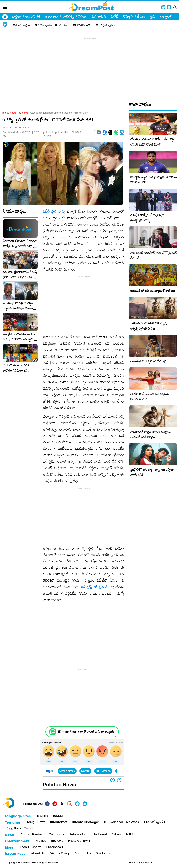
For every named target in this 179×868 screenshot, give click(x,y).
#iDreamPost (82, 25)
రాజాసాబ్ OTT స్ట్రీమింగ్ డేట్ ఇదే (148, 361)
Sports (37, 847)
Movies (41, 841)
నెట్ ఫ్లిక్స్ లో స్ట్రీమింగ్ (94, 587)
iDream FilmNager (86, 822)
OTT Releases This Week (122, 822)
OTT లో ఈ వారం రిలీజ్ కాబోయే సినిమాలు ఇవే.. (16, 368)
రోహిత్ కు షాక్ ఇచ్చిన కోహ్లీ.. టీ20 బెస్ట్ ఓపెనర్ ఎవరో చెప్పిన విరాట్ (152, 142)
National (101, 835)
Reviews (57, 841)
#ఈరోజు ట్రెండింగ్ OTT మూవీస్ (51, 25)
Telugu (58, 816)
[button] (119, 780)
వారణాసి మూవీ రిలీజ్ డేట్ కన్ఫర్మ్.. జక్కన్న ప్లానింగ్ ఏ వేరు (150, 326)
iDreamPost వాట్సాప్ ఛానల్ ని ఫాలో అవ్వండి (86, 732)
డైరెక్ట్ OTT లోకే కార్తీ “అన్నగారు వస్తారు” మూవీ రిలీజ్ (152, 472)
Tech (23, 847)
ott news (23, 113)
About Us (38, 853)
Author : (16, 128)
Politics (131, 835)
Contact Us (83, 853)
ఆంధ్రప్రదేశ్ (33, 16)
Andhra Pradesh (32, 835)
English (42, 816)
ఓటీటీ (115, 16)
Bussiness (53, 847)
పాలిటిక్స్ (68, 16)
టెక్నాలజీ (166, 16)
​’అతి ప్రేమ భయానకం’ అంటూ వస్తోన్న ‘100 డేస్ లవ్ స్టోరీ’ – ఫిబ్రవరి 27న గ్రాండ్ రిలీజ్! (19, 337)
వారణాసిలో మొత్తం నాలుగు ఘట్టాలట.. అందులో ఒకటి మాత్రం (151, 434)
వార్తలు (16, 16)
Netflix (85, 771)
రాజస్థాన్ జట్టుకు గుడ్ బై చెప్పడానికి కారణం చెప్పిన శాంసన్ (154, 180)
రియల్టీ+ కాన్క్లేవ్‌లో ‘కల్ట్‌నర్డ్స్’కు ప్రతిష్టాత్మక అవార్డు (148, 217)
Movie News (67, 771)
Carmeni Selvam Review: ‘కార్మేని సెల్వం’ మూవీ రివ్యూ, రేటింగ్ (20, 243)
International (80, 835)
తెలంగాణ (51, 16)
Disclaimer (104, 853)
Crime (116, 835)
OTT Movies (103, 771)
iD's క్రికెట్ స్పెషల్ (154, 822)
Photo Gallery (78, 841)
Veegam (147, 863)
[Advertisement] (90, 66)
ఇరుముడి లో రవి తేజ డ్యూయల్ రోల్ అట (153, 291)
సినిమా (83, 16)
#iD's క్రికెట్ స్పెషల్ (105, 25)
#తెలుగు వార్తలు (21, 25)
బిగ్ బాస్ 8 (99, 16)
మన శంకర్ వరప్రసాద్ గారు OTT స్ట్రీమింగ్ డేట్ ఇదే (154, 255)
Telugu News (9, 113)
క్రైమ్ (153, 16)
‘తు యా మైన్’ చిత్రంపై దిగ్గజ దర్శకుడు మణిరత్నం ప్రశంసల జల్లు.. (19, 306)
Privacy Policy (59, 853)
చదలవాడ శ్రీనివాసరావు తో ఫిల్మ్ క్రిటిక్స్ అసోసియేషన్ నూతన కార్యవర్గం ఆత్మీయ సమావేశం (20, 275)
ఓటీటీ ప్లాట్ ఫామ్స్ (54, 211)
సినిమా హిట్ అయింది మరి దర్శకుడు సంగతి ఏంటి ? (150, 396)
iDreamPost (59, 822)
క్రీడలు (141, 16)
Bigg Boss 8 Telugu (20, 828)
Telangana (57, 835)
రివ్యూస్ (128, 16)
